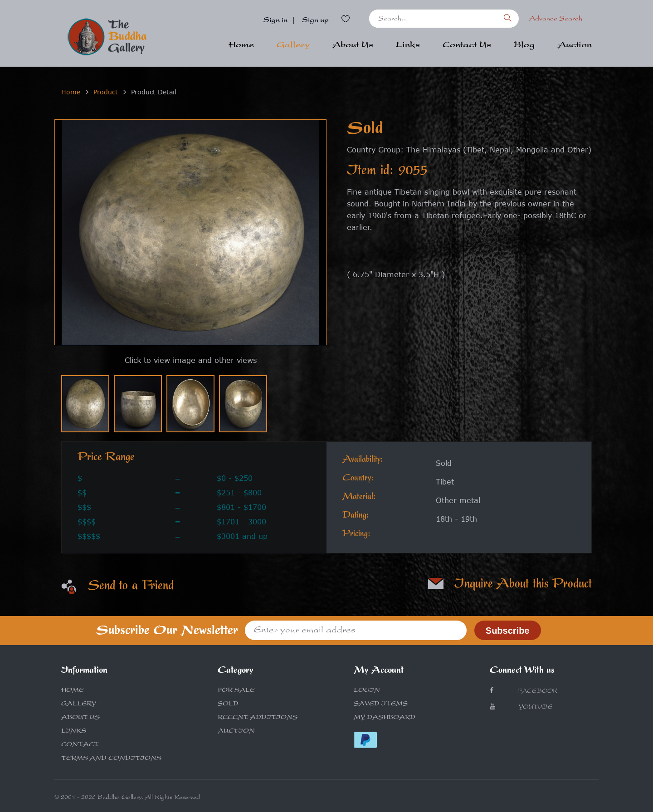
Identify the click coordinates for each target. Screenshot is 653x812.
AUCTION (236, 732)
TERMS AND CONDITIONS (111, 759)
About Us (353, 46)
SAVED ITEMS (381, 704)
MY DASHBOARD (385, 718)
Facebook (524, 691)
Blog (524, 46)
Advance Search (556, 20)
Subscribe (508, 631)
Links (408, 46)
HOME (73, 691)
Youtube (521, 707)
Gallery (293, 46)
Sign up (315, 21)
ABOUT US (80, 718)
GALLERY (79, 704)
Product (106, 92)
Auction (575, 46)
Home (241, 46)
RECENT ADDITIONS (258, 718)
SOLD (228, 704)
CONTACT (80, 745)
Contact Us (467, 46)
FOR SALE (236, 691)
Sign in (275, 21)
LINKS (74, 732)
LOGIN (367, 691)
